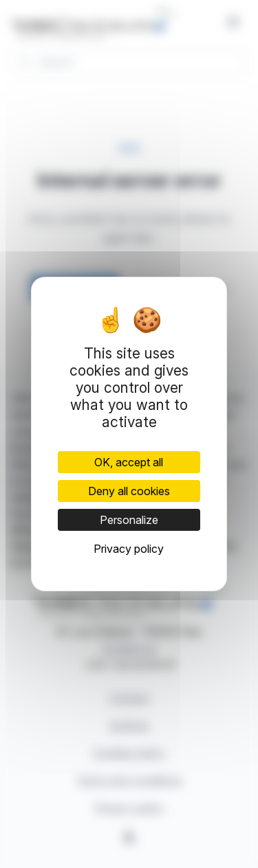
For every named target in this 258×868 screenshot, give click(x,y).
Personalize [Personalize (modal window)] (129, 520)
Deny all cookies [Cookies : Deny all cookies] (129, 491)
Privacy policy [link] (129, 549)
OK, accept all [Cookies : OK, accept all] (129, 462)
